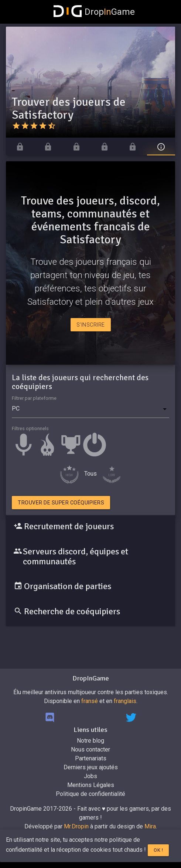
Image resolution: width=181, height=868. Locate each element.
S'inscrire (91, 325)
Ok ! (158, 850)
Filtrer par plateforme (34, 398)
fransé (90, 701)
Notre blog (90, 741)
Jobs (90, 776)
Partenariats (91, 758)
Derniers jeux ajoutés (91, 767)
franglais (125, 701)
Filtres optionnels (30, 428)
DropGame (94, 12)
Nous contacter (90, 749)
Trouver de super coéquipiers (61, 503)
